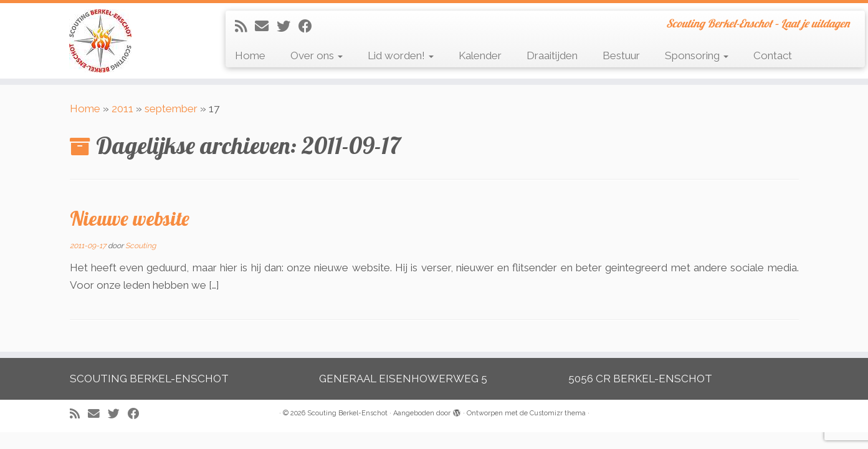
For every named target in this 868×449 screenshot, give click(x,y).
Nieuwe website (130, 218)
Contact (773, 56)
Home (250, 56)
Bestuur (621, 56)
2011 (122, 109)
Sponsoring (697, 56)
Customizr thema (558, 413)
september (171, 109)
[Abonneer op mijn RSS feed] (245, 26)
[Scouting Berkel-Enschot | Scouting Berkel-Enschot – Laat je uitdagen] (100, 41)
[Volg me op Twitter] (288, 26)
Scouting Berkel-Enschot (347, 413)
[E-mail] (266, 26)
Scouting (141, 246)
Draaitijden (552, 56)
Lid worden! (401, 56)
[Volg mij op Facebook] (309, 26)
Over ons (317, 56)
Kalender (480, 56)
